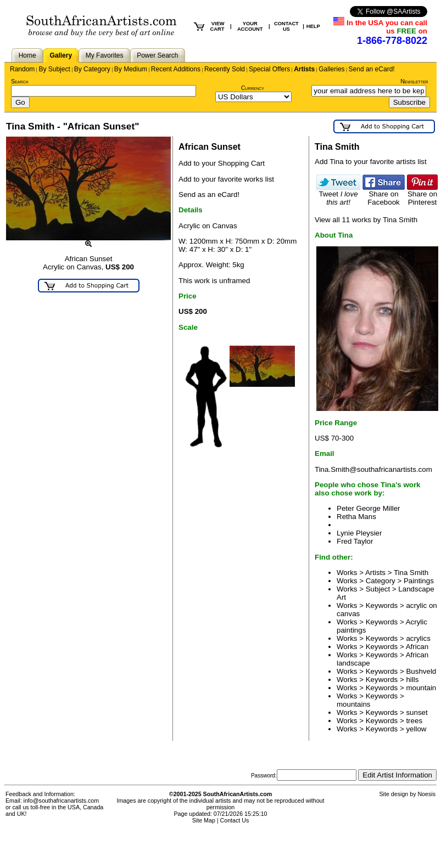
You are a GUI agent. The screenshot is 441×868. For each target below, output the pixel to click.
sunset (417, 712)
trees (414, 721)
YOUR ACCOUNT (250, 26)
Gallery (61, 55)
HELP (313, 26)
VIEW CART (217, 26)
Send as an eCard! (209, 195)
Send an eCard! (372, 69)
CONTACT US (286, 26)
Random (22, 69)
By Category (92, 69)
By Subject (54, 69)
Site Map (204, 820)
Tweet (338, 195)
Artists (304, 69)
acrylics (418, 638)
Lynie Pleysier (359, 533)
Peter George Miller (369, 508)
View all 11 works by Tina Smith (366, 220)
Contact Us (235, 820)
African (417, 647)
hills (412, 680)
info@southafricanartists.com (62, 801)
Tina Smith (411, 573)
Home (27, 55)
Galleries (331, 69)
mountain (421, 688)
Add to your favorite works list (226, 179)
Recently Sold (225, 69)
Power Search (157, 55)
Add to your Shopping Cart (222, 163)
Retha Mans (356, 517)
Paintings (419, 581)
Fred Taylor (355, 541)
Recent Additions (176, 69)
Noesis (426, 794)
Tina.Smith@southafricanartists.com (373, 469)
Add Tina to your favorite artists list (371, 162)
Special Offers (269, 69)
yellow (416, 729)
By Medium (131, 69)
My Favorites (105, 55)
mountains (354, 704)
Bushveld (421, 671)
